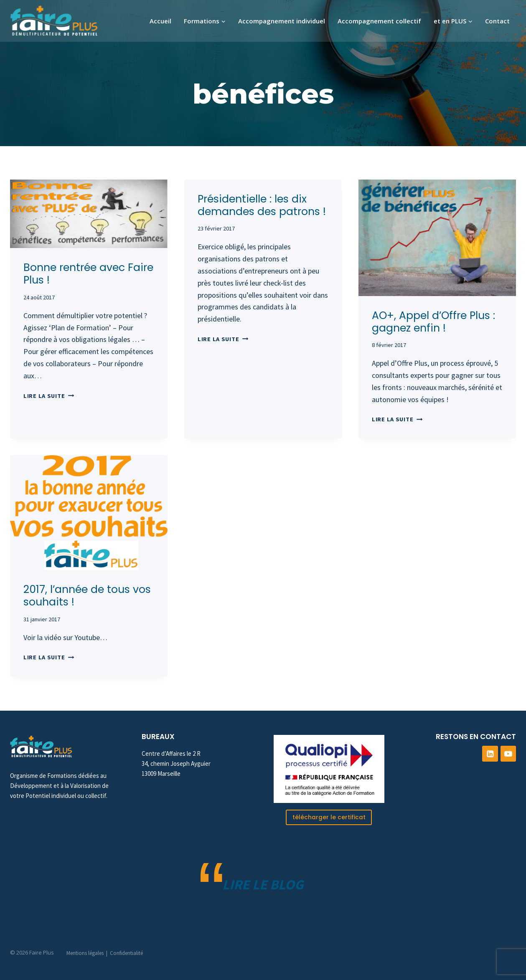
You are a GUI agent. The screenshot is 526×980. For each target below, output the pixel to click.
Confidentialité (126, 953)
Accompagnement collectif (379, 21)
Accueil (160, 21)
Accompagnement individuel (282, 21)
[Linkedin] (490, 753)
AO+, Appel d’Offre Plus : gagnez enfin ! (433, 322)
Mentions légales (85, 953)
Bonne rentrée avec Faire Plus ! (88, 274)
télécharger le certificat (329, 817)
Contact (497, 21)
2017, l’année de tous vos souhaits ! (87, 596)
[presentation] (89, 214)
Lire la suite (49, 396)
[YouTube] (508, 753)
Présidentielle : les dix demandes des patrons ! (262, 205)
